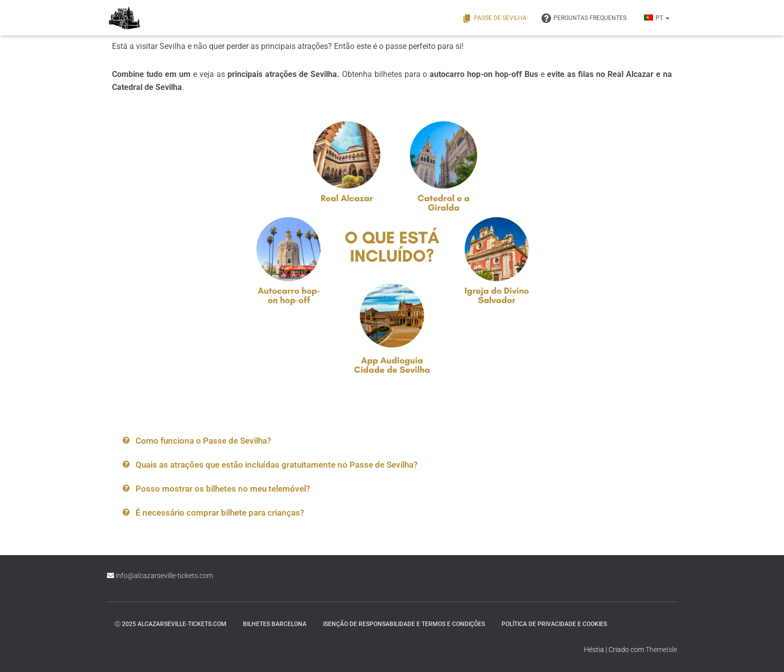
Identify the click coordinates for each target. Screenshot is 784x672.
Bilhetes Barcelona (275, 624)
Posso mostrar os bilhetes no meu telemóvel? (223, 489)
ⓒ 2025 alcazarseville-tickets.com (170, 624)
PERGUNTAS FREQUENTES (584, 18)
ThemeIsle (661, 650)
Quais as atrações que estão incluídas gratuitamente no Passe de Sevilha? (276, 465)
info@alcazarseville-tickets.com (164, 576)
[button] (283, 441)
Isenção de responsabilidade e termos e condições (404, 624)
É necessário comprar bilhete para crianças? (220, 513)
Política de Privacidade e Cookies (554, 624)
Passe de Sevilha (494, 18)
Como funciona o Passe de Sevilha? (203, 441)
